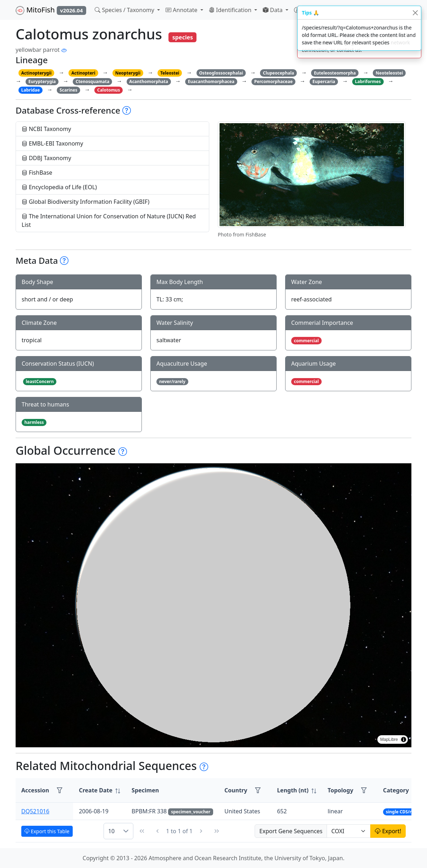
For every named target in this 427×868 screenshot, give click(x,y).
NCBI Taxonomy (46, 129)
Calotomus (109, 90)
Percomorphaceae (273, 81)
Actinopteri (83, 73)
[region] (213, 605)
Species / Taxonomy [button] (125, 10)
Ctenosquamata (92, 81)
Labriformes (368, 81)
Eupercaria (324, 81)
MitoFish (51, 10)
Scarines (68, 90)
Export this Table (47, 831)
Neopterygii (128, 73)
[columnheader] (99, 790)
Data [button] (273, 10)
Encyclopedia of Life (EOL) (59, 187)
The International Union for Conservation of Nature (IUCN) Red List (109, 220)
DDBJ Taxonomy (46, 158)
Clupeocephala (278, 73)
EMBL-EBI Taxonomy (52, 143)
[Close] (415, 13)
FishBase (37, 173)
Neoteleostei (389, 73)
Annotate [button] (182, 10)
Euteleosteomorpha (335, 73)
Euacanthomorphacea (211, 81)
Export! (388, 831)
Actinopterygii (37, 73)
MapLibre (389, 739)
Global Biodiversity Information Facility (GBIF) (85, 202)
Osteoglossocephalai (221, 73)
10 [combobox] (111, 831)
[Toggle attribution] (404, 739)
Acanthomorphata (149, 81)
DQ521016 (35, 811)
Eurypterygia (42, 81)
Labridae (30, 90)
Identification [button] (231, 10)
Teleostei (170, 73)
